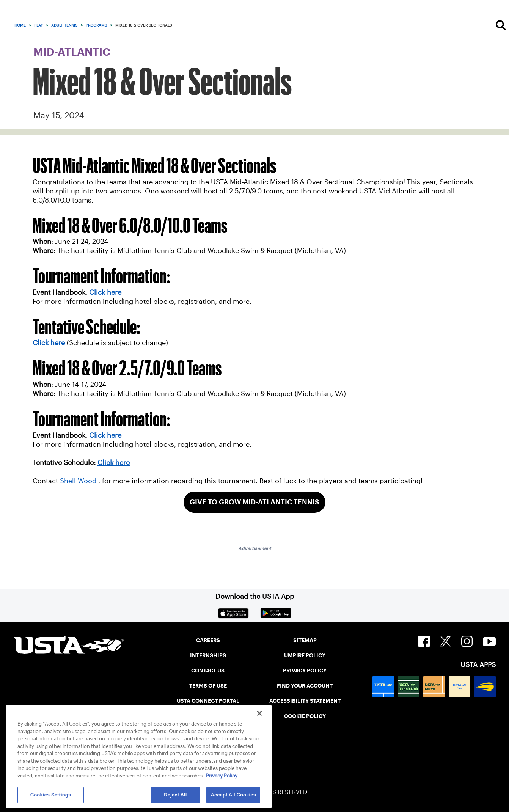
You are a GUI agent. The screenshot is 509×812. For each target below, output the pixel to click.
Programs (96, 25)
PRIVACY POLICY (305, 671)
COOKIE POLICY (305, 716)
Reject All (175, 795)
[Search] (501, 25)
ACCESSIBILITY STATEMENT (305, 701)
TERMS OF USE (208, 686)
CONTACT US (208, 671)
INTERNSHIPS (208, 655)
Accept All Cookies (233, 795)
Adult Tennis (64, 25)
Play (38, 25)
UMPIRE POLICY (305, 655)
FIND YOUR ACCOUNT (305, 686)
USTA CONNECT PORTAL (208, 701)
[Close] (259, 713)
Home (20, 25)
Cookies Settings (51, 795)
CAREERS (208, 640)
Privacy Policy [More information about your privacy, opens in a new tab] (222, 776)
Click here (49, 343)
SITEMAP (305, 640)
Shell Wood (78, 481)
